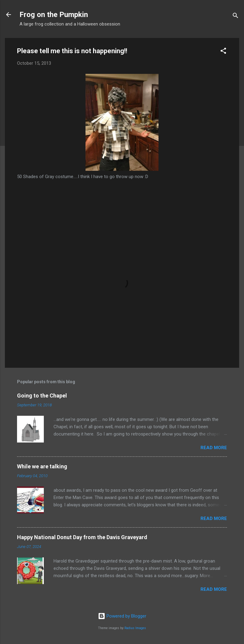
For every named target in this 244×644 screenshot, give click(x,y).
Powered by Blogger (122, 616)
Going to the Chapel (42, 396)
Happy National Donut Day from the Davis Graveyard (82, 537)
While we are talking (42, 466)
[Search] (235, 17)
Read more (214, 448)
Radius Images (135, 628)
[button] (223, 52)
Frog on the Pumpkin (54, 15)
